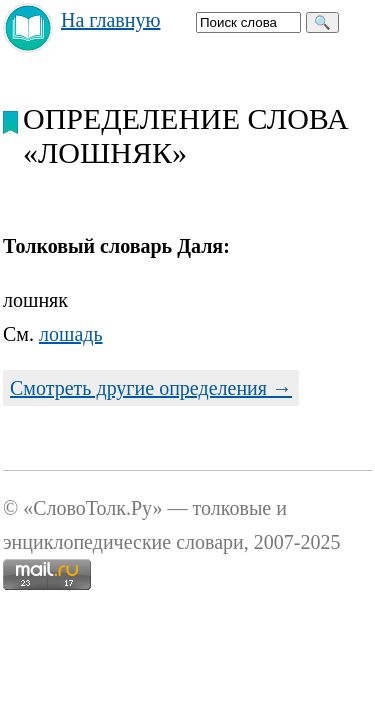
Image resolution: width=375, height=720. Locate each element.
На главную (110, 20)
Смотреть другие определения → (151, 388)
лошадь (71, 334)
